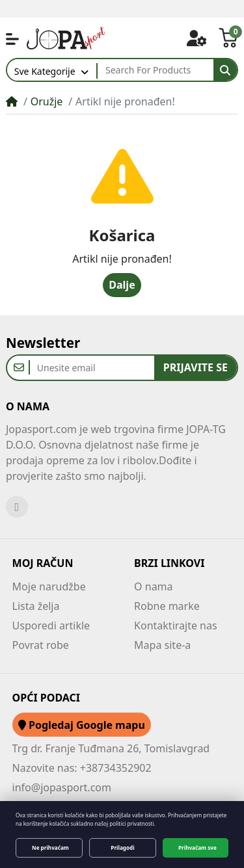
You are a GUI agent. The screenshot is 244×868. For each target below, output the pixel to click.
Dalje (122, 285)
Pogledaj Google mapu (82, 725)
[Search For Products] (156, 70)
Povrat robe (41, 645)
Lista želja (36, 606)
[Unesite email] (92, 368)
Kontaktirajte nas (176, 625)
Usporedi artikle (51, 625)
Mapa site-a (162, 645)
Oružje (47, 101)
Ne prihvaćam (50, 848)
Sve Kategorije (45, 71)
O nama (153, 586)
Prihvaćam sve (197, 848)
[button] (12, 39)
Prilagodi (122, 848)
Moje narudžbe (49, 586)
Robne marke (167, 606)
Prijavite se (196, 367)
